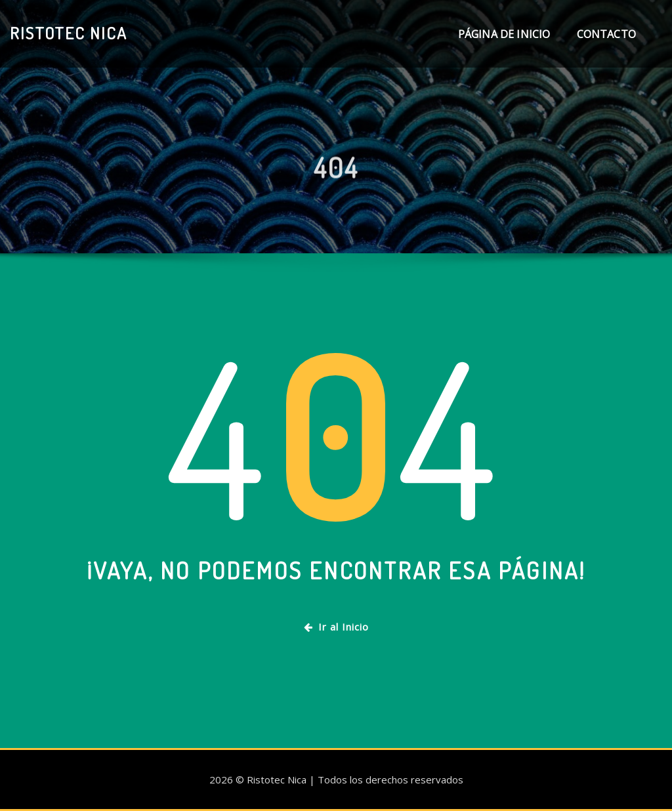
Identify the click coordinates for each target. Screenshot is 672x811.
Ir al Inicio (336, 627)
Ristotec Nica (69, 33)
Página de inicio (504, 34)
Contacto (606, 34)
